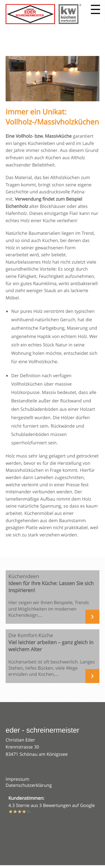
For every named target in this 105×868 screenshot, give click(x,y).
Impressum (17, 779)
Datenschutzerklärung (29, 785)
